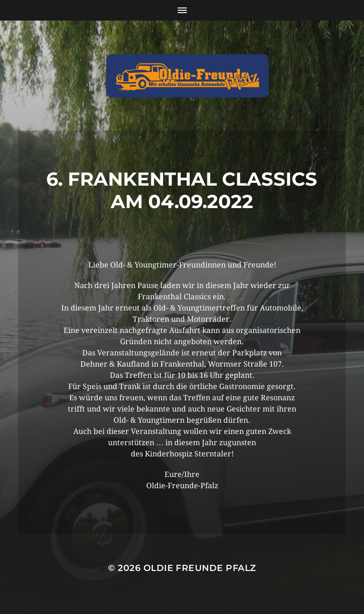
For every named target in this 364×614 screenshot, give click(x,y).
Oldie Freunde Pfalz (200, 568)
